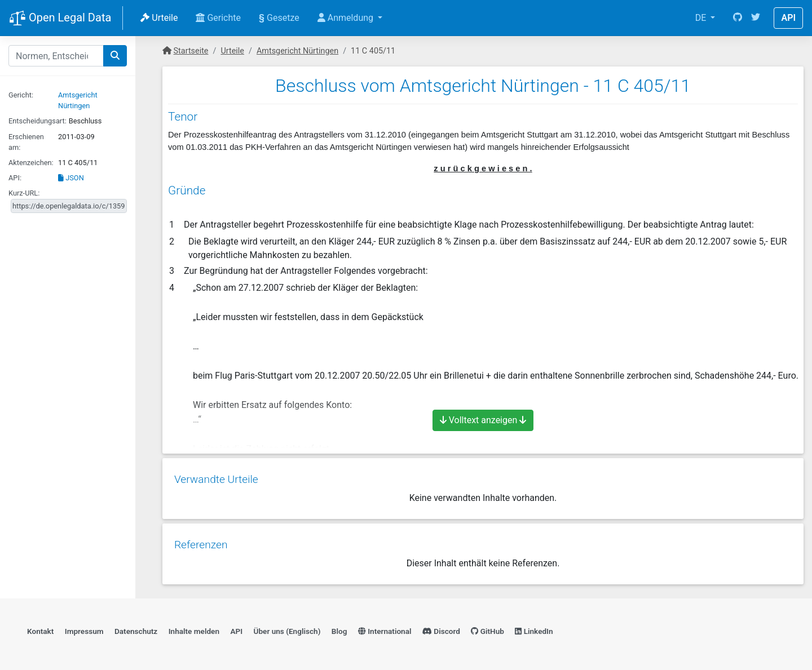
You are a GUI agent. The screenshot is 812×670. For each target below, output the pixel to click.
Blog (339, 628)
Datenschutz (136, 628)
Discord (441, 628)
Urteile (159, 18)
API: (15, 178)
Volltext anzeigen (483, 420)
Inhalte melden (194, 628)
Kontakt (40, 628)
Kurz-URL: (24, 193)
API (788, 18)
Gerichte (218, 18)
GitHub (487, 628)
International (385, 628)
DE (702, 18)
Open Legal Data (60, 19)
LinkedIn (534, 628)
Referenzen (200, 541)
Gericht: (21, 95)
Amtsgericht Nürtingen (297, 51)
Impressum (84, 628)
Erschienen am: (26, 142)
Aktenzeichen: (31, 163)
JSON (71, 178)
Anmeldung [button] (347, 18)
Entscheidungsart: (37, 121)
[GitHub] (738, 18)
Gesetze (279, 18)
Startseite (191, 51)
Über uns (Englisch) (287, 628)
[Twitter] (756, 18)
